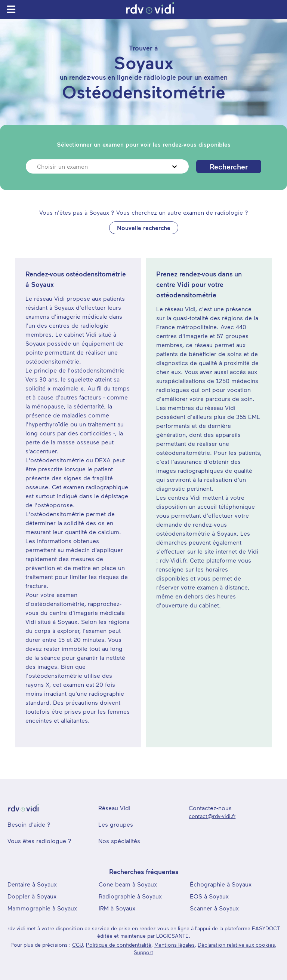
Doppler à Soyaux (32, 896)
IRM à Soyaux (117, 908)
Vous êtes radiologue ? (39, 841)
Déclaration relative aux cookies (236, 945)
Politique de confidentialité (119, 945)
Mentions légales (175, 945)
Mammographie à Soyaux (42, 908)
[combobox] (38, 166)
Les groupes (116, 824)
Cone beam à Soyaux (128, 884)
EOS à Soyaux (209, 896)
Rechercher (229, 166)
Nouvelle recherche (144, 228)
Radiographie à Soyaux (130, 896)
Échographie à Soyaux (221, 884)
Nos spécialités (119, 841)
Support (143, 952)
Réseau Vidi (114, 808)
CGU (78, 945)
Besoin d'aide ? (29, 824)
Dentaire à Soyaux (32, 884)
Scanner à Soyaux (214, 908)
